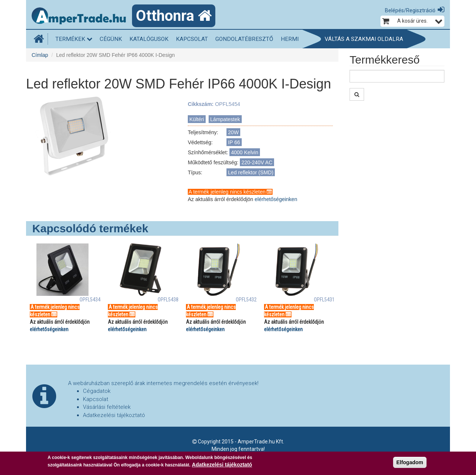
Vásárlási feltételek (107, 407)
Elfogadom (410, 463)
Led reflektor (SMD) (251, 172)
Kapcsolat (192, 39)
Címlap (40, 55)
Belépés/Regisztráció (410, 10)
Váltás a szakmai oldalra (364, 39)
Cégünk (111, 39)
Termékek (74, 39)
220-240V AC (257, 162)
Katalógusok (149, 39)
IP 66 (234, 142)
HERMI (290, 39)
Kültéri (197, 119)
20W (233, 132)
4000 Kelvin (245, 152)
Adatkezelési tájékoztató (114, 415)
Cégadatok (97, 391)
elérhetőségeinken (276, 199)
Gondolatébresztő (244, 39)
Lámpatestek (225, 119)
